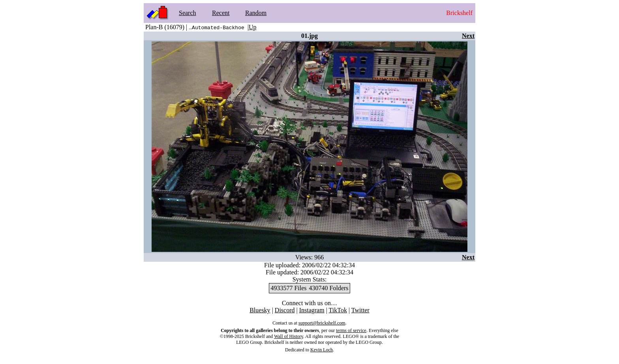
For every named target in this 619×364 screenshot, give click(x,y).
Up (253, 27)
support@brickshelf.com (322, 323)
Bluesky (260, 310)
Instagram (312, 310)
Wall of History (289, 336)
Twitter (360, 310)
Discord (285, 310)
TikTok (338, 310)
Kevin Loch (322, 350)
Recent (221, 13)
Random (256, 13)
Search (188, 13)
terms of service (351, 330)
